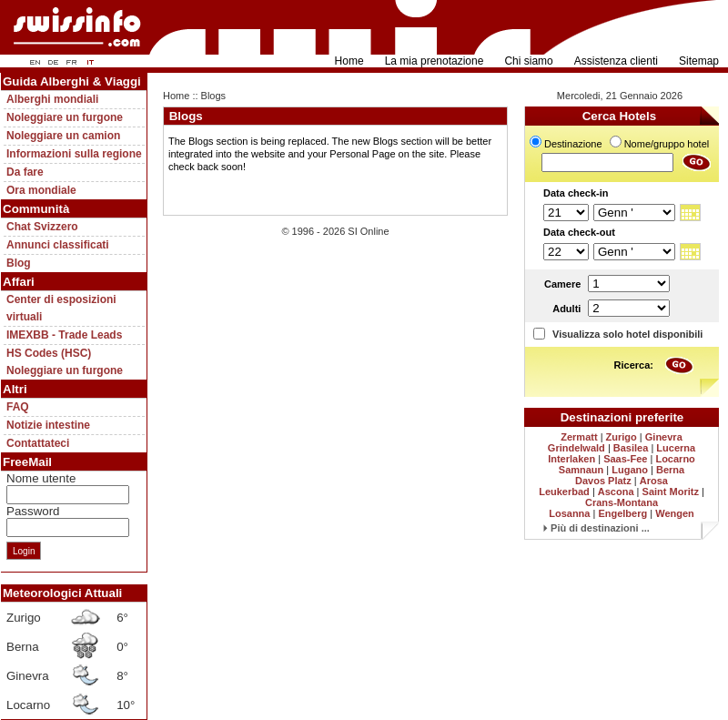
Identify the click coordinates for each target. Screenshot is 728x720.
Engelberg (622, 513)
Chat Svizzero (42, 227)
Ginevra (664, 437)
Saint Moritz (671, 492)
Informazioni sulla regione (74, 154)
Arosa (654, 481)
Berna (670, 470)
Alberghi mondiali (52, 99)
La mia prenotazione (435, 61)
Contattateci (38, 443)
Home (349, 61)
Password (33, 511)
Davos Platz (603, 481)
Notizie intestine (48, 425)
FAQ (18, 407)
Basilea (631, 448)
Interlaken (571, 459)
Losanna (569, 513)
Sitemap (699, 61)
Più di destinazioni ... (597, 528)
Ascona (616, 492)
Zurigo (622, 437)
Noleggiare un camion (63, 136)
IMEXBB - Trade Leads (64, 335)
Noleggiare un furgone (65, 117)
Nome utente (41, 478)
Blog (19, 263)
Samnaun (581, 470)
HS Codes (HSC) (49, 353)
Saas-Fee (625, 459)
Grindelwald (576, 448)
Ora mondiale (41, 190)
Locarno (675, 459)
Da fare (25, 172)
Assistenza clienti (616, 61)
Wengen (675, 513)
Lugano (630, 470)
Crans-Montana (622, 502)
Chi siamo (528, 61)
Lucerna (676, 448)
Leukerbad (564, 492)
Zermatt (579, 437)
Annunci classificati (58, 245)
